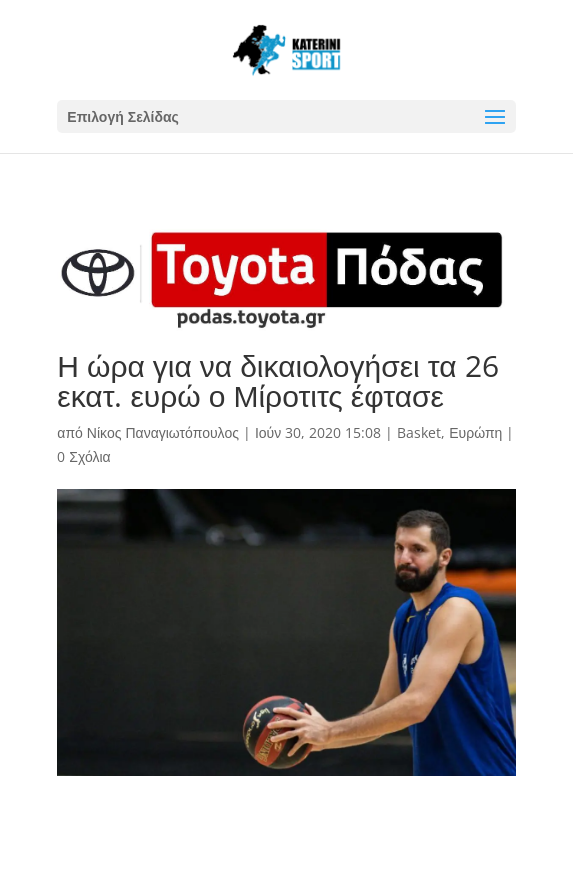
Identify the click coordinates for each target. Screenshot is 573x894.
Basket (419, 432)
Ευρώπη (475, 432)
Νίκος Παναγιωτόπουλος (163, 432)
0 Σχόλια (83, 456)
